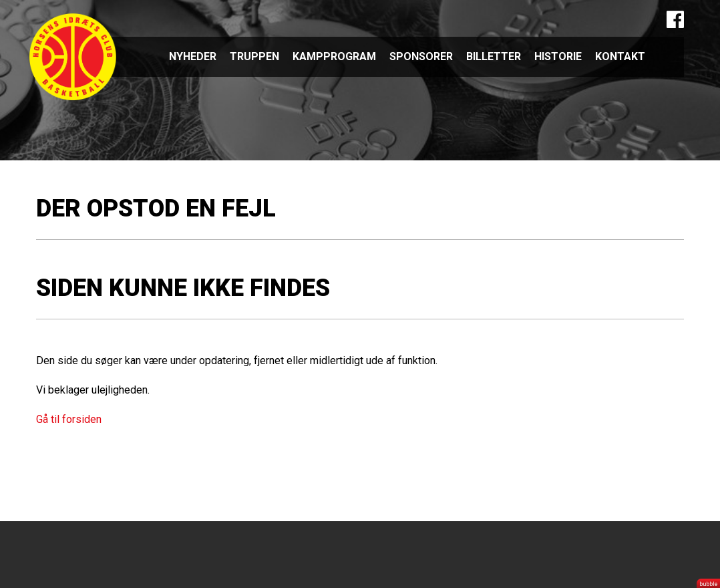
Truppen (254, 56)
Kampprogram (334, 56)
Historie (558, 56)
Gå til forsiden (69, 419)
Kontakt (620, 56)
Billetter (494, 56)
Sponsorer (421, 56)
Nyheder (193, 56)
